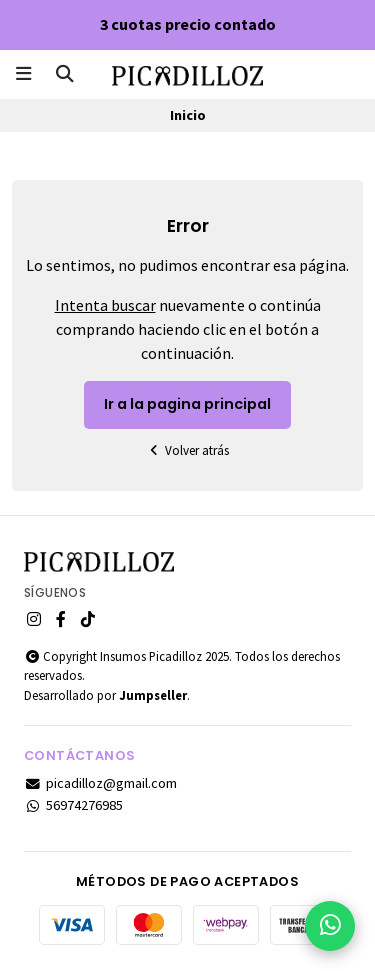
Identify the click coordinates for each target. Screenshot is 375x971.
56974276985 (73, 805)
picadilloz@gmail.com (100, 783)
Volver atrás (188, 450)
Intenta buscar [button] (105, 305)
